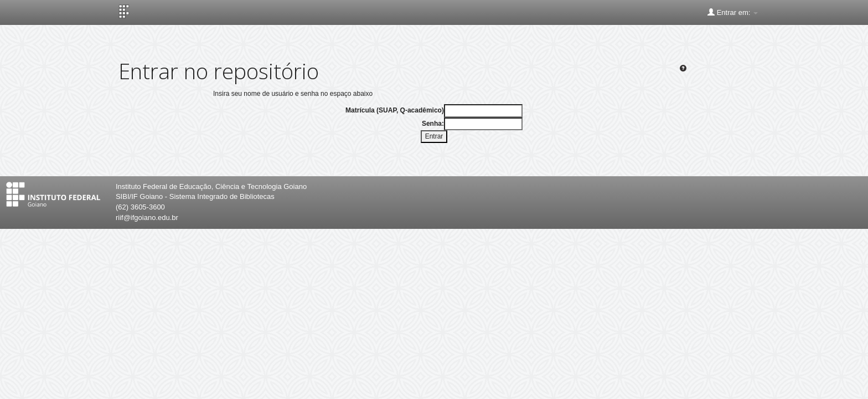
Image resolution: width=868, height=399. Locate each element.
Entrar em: (733, 12)
